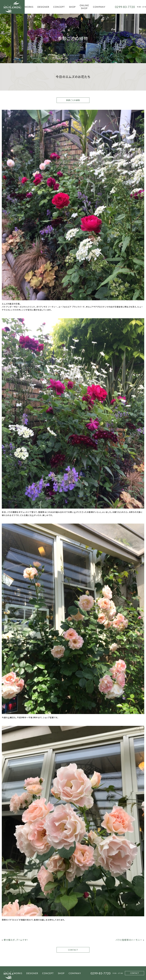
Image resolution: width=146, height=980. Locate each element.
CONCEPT (59, 7)
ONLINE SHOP (84, 7)
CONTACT (73, 950)
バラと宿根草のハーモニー (129, 940)
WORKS (29, 7)
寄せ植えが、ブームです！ (16, 940)
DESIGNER (43, 7)
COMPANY (99, 7)
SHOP (72, 7)
